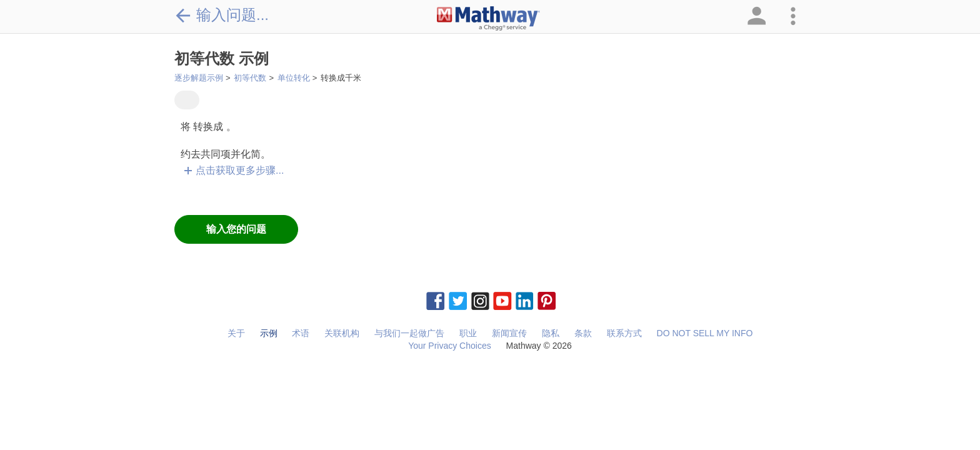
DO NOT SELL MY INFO (705, 333)
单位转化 (294, 78)
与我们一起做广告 (409, 333)
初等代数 (250, 78)
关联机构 (342, 333)
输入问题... (222, 15)
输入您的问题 (236, 229)
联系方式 (624, 333)
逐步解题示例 (199, 78)
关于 (236, 333)
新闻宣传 (509, 333)
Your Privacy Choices (450, 346)
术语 (301, 333)
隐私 (551, 333)
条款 (583, 333)
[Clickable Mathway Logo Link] (488, 19)
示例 (269, 333)
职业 (468, 333)
